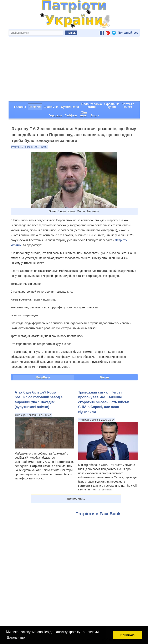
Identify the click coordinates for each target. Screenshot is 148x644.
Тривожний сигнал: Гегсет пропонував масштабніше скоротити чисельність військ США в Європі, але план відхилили (104, 402)
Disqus (105, 377)
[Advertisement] (74, 70)
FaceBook (43, 377)
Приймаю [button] (127, 635)
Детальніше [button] (16, 637)
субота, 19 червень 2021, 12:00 (29, 147)
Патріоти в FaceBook (98, 514)
